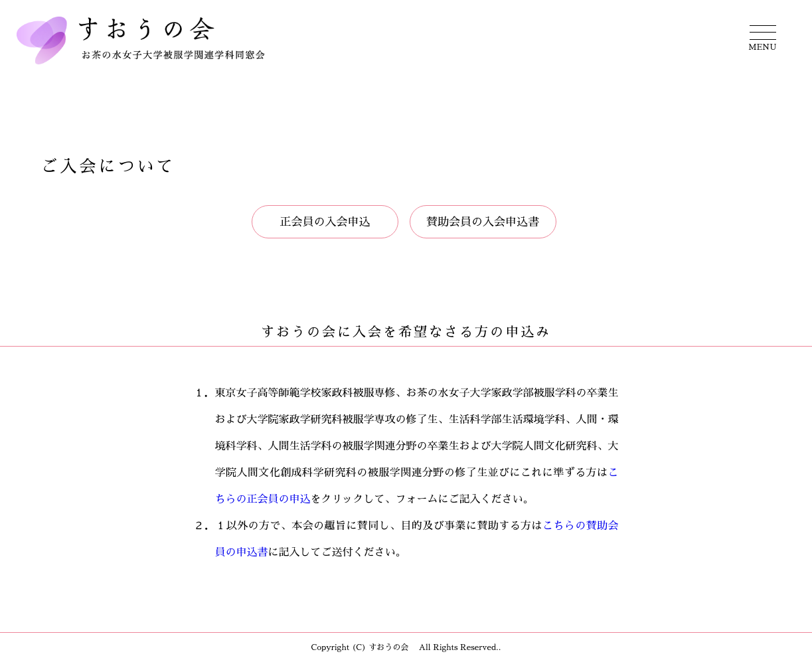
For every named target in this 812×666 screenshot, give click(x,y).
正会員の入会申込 (325, 222)
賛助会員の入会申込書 (483, 222)
